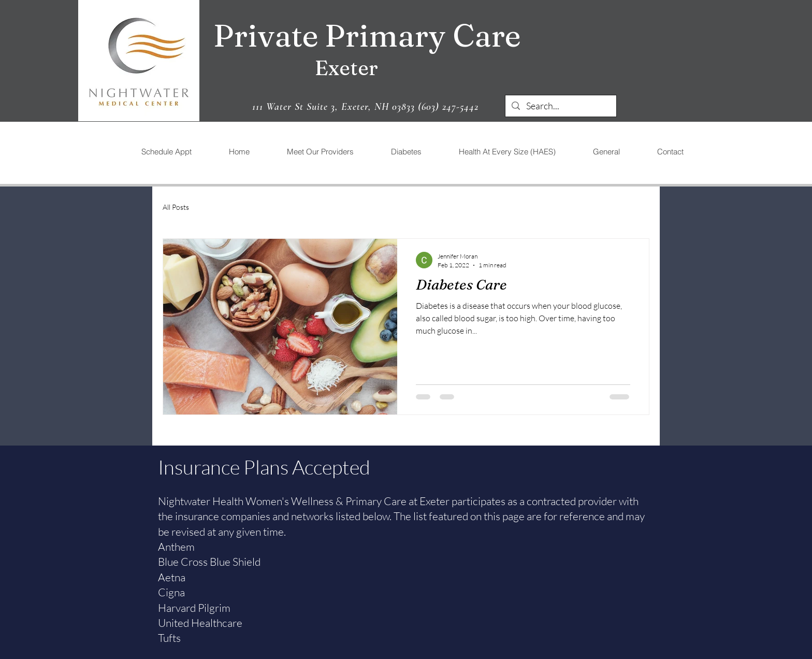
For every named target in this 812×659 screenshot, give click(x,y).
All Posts (176, 207)
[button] (320, 152)
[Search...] (560, 106)
